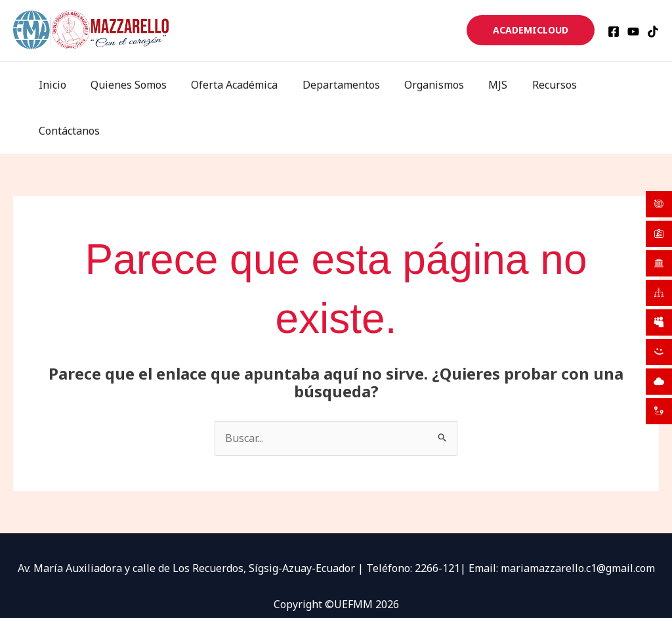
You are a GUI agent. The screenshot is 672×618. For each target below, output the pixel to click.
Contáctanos (618, 85)
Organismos (431, 85)
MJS (491, 85)
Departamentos (341, 85)
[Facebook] (614, 32)
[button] (531, 30)
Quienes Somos (136, 85)
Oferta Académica (238, 85)
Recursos (544, 85)
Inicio (63, 85)
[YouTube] (633, 32)
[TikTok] (653, 32)
